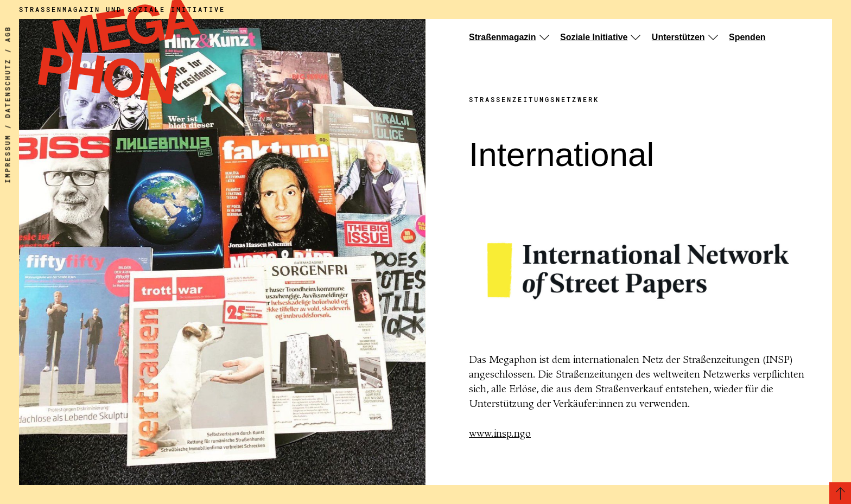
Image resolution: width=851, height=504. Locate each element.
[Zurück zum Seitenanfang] (840, 493)
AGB (8, 34)
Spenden (747, 37)
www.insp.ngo (500, 434)
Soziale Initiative (594, 37)
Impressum (8, 159)
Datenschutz (8, 88)
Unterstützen (678, 37)
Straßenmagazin (503, 37)
